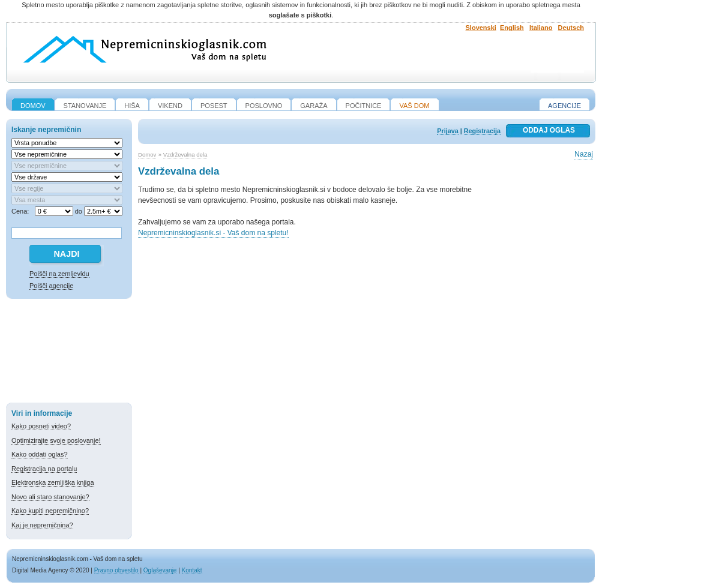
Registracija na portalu (44, 469)
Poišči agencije (51, 286)
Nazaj (584, 154)
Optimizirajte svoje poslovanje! (56, 440)
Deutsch (571, 28)
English (512, 28)
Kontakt (192, 570)
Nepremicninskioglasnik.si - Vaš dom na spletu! (213, 233)
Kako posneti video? (41, 426)
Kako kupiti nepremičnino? (50, 511)
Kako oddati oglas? (40, 454)
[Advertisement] (69, 353)
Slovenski (481, 28)
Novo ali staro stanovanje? (50, 497)
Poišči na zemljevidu (59, 274)
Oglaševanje (160, 570)
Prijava (447, 131)
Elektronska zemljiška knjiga (53, 482)
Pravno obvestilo (116, 570)
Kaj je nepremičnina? (42, 525)
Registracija (482, 131)
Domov (147, 154)
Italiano (541, 28)
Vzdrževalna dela (185, 154)
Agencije (564, 106)
